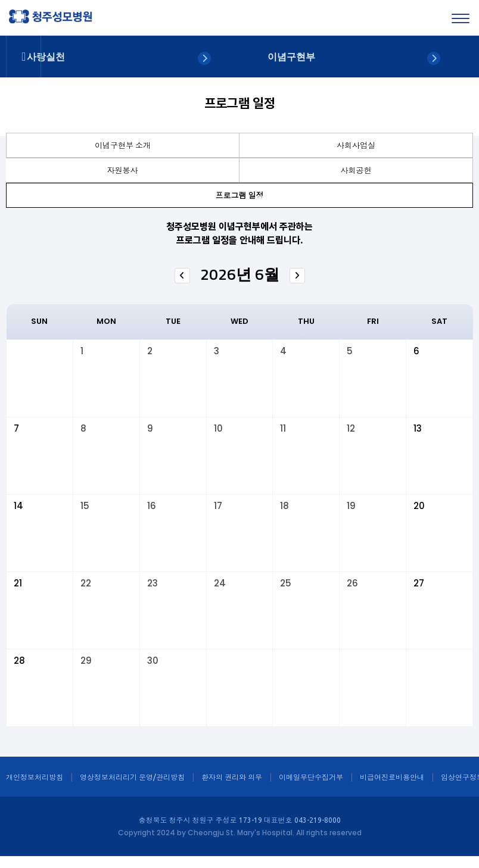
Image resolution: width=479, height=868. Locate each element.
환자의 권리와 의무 (232, 777)
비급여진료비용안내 (392, 777)
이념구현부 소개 (123, 145)
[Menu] (461, 18)
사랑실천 (46, 57)
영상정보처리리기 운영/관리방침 (132, 777)
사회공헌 (356, 170)
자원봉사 (123, 170)
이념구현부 (291, 57)
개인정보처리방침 (35, 777)
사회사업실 (356, 145)
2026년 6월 (240, 274)
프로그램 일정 (240, 195)
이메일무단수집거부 (311, 777)
